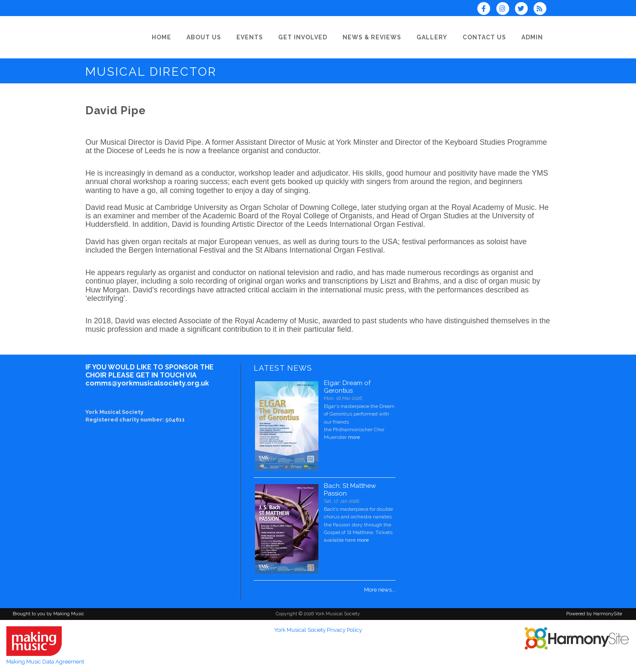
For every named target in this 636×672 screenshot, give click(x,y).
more (354, 437)
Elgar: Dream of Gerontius (347, 387)
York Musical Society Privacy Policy (318, 630)
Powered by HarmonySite (594, 614)
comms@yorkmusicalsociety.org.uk (147, 383)
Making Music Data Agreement (45, 662)
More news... (380, 590)
